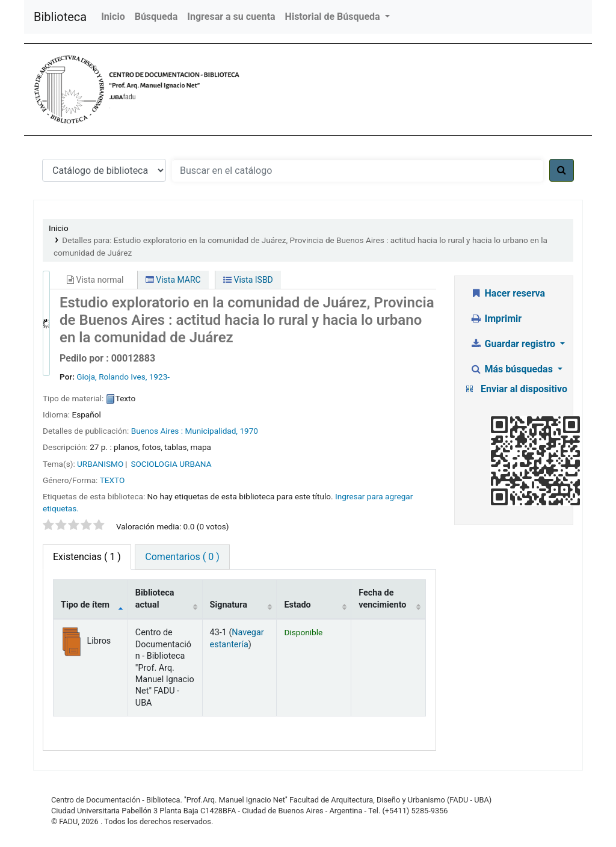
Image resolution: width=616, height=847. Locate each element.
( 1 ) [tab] (87, 557)
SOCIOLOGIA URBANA (171, 464)
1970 (249, 431)
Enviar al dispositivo (524, 389)
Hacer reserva (507, 293)
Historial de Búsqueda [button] (334, 17)
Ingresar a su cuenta (231, 17)
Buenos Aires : (157, 431)
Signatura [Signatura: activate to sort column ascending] (229, 605)
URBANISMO (100, 464)
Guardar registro (514, 344)
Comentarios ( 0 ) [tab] (182, 557)
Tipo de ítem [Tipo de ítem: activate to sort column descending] (85, 605)
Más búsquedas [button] (513, 369)
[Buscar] (562, 170)
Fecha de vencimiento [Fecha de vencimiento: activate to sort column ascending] (382, 599)
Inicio (113, 17)
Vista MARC (173, 280)
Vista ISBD (248, 280)
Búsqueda (156, 17)
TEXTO (112, 480)
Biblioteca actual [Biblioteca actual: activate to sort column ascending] (155, 599)
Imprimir (496, 319)
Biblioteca (60, 17)
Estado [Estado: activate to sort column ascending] (297, 605)
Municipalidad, (211, 431)
